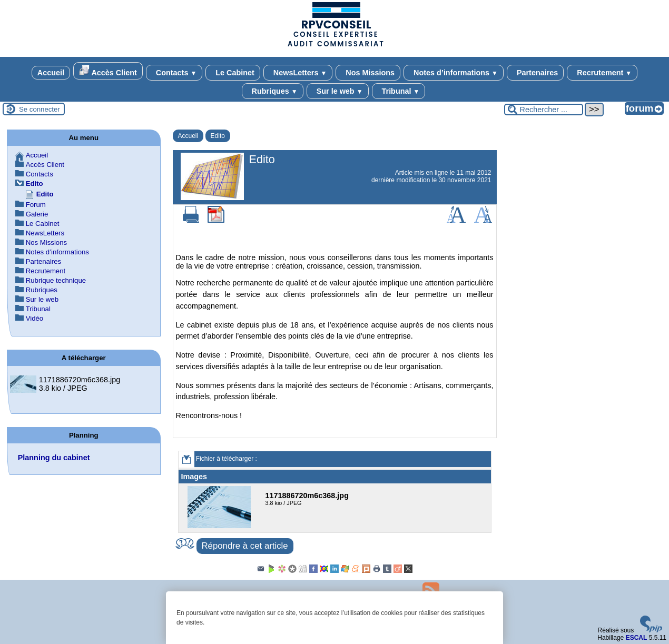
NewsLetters (298, 73)
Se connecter (40, 109)
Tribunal (399, 91)
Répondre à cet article (245, 546)
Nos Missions (368, 73)
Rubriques (273, 91)
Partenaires (535, 73)
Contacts (174, 73)
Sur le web (338, 91)
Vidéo (35, 318)
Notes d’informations (454, 73)
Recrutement (602, 73)
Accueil (51, 73)
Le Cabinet (233, 73)
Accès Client (108, 71)
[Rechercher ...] (544, 110)
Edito (218, 136)
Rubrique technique (56, 280)
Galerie (37, 214)
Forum (36, 205)
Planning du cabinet (54, 458)
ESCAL (637, 638)
